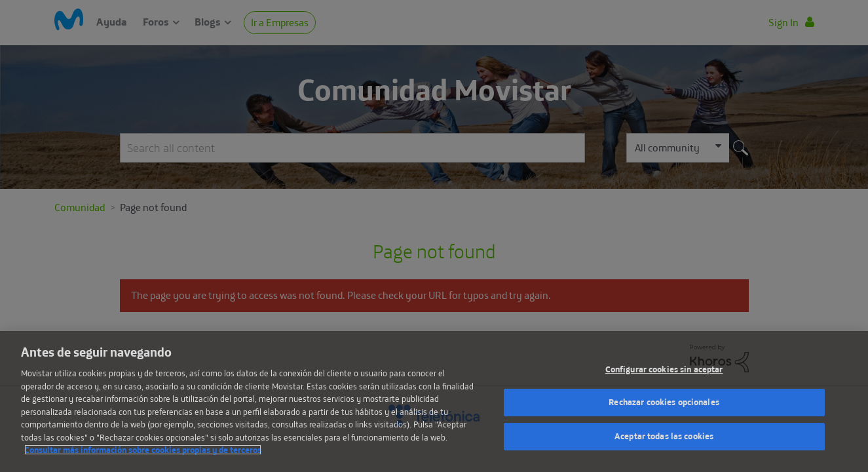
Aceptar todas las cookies (664, 436)
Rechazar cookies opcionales (664, 402)
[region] (434, 402)
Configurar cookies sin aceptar (664, 369)
